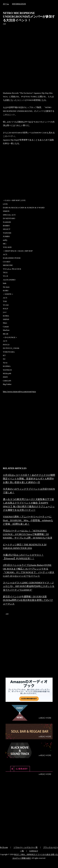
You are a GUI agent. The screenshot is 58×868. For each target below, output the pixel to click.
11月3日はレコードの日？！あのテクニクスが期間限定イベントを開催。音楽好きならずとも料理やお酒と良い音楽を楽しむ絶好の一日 (29, 479)
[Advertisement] (29, 55)
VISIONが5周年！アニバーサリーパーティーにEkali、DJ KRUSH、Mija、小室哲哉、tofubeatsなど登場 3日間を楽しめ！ (28, 520)
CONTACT (34, 851)
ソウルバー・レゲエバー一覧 (26, 847)
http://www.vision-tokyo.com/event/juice (19, 391)
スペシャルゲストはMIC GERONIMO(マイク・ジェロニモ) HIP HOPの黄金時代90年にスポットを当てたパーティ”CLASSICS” (29, 586)
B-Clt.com (4, 847)
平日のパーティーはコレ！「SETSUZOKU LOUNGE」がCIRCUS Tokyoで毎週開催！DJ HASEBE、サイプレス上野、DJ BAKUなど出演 (28, 534)
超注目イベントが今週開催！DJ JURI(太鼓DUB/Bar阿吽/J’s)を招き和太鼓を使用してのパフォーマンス (28, 600)
